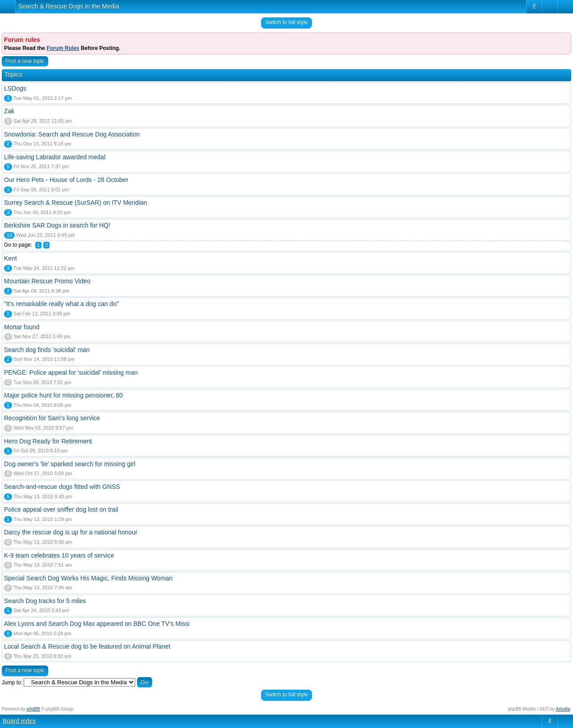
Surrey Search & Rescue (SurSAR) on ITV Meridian (76, 203)
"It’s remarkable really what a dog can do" (61, 304)
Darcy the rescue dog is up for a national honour (71, 532)
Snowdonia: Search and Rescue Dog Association (72, 134)
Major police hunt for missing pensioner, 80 (63, 395)
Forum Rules (63, 48)
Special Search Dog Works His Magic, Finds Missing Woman (88, 578)
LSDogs (15, 88)
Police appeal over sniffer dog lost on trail (61, 509)
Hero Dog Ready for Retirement (48, 441)
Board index (19, 721)
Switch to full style (286, 22)
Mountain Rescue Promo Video (47, 281)
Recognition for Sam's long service (52, 418)
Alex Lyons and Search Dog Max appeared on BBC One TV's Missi (97, 624)
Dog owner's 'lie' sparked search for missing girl (70, 464)
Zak (9, 111)
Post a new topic (25, 61)
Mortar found (22, 327)
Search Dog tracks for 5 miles (45, 601)
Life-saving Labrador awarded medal (55, 157)
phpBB (33, 709)
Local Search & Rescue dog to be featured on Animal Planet (87, 646)
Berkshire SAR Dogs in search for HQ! (57, 225)
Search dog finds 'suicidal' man (47, 350)
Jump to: (12, 682)
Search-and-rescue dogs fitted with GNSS (62, 487)
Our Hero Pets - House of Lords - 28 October (66, 180)
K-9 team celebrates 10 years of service (59, 555)
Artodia (563, 709)
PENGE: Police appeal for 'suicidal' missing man (71, 372)
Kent (10, 258)
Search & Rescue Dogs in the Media (69, 6)
